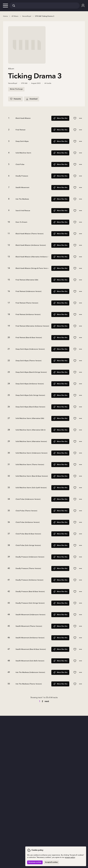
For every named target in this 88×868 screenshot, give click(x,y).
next (47, 701)
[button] (5, 5)
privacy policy (70, 857)
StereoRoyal (13, 83)
